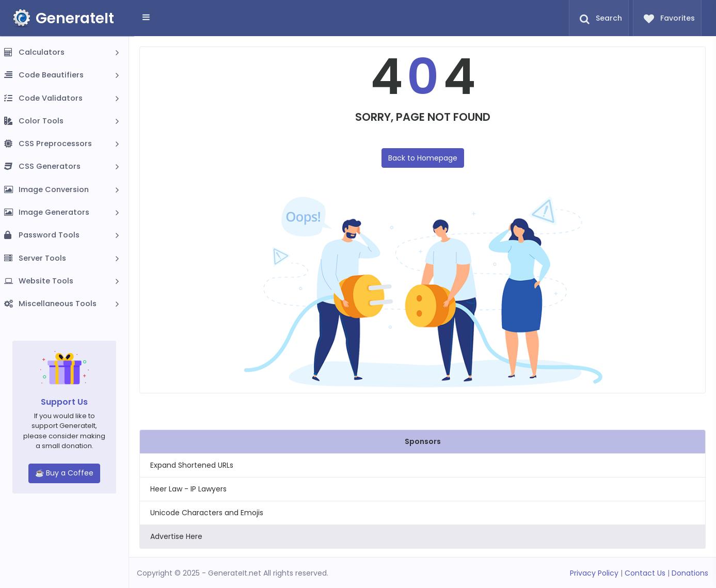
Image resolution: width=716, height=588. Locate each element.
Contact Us (645, 573)
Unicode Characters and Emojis (207, 513)
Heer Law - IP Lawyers (188, 489)
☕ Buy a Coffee (64, 473)
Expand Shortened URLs (192, 465)
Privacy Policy (594, 573)
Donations (690, 573)
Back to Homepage (423, 158)
